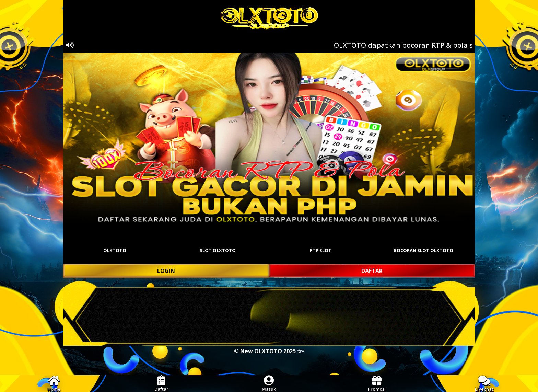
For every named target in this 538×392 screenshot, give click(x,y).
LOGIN (166, 271)
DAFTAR (372, 271)
